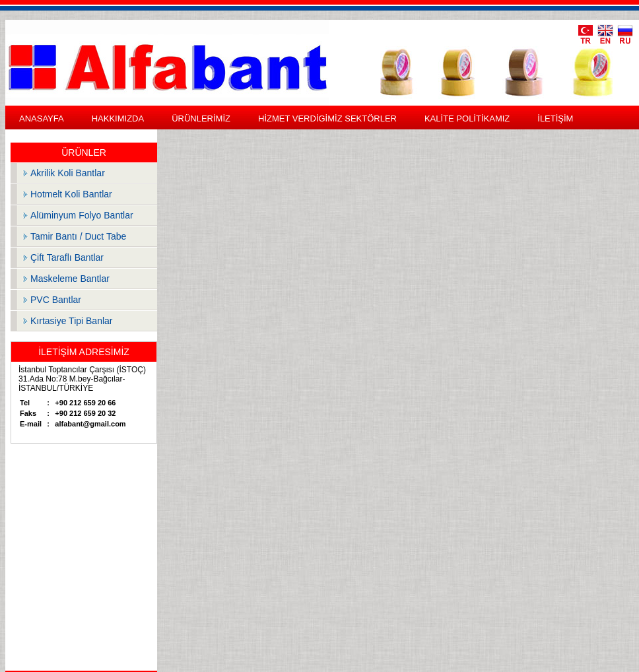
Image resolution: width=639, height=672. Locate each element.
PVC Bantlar (56, 300)
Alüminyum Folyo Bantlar (82, 215)
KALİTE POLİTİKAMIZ (467, 118)
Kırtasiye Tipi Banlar (72, 321)
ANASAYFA (42, 118)
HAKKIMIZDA (118, 118)
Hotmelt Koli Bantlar (71, 194)
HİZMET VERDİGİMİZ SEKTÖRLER (327, 118)
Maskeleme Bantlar (70, 279)
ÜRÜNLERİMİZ (201, 118)
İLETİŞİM (555, 118)
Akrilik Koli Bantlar (68, 173)
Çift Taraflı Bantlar (67, 257)
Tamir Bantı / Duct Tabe (78, 236)
